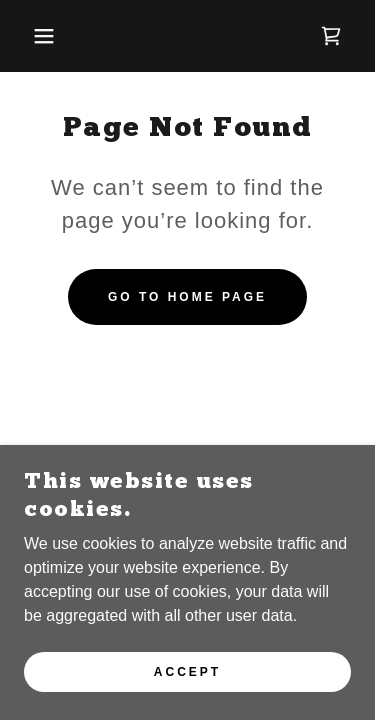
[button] (29, 36)
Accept (187, 672)
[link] (331, 36)
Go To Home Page (187, 297)
